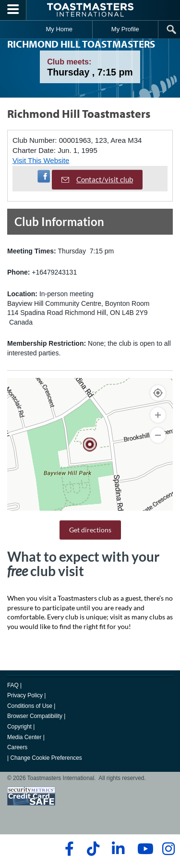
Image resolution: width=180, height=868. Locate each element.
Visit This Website (41, 160)
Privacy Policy (25, 695)
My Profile (125, 29)
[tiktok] (93, 849)
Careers (17, 747)
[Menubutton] (13, 10)
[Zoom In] (158, 415)
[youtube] (143, 849)
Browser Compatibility (35, 716)
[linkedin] (118, 849)
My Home (59, 29)
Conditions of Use (30, 706)
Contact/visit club (97, 179)
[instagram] (168, 849)
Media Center (24, 737)
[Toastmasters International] (90, 10)
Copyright (19, 727)
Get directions (90, 530)
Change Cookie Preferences (46, 758)
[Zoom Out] (158, 435)
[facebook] (68, 849)
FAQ (13, 685)
